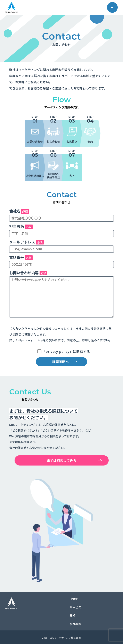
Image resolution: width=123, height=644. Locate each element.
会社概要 (75, 624)
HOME (74, 599)
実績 (73, 615)
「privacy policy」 (58, 351)
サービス (75, 607)
